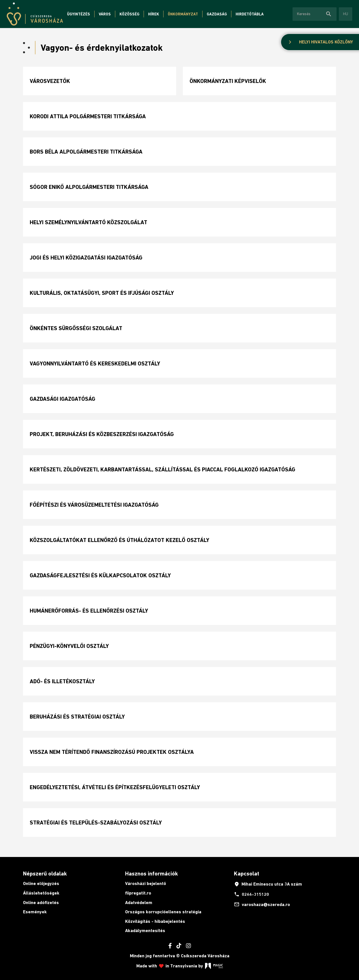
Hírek (154, 14)
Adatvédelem (139, 903)
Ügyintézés (79, 14)
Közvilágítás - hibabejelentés (155, 921)
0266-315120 (251, 894)
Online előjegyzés (41, 883)
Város (105, 14)
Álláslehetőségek (41, 893)
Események (35, 912)
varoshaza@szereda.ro (262, 904)
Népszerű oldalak (45, 874)
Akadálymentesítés (145, 931)
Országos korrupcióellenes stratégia (163, 912)
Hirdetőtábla (250, 14)
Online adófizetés (41, 903)
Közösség (129, 14)
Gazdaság (217, 14)
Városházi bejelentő (146, 883)
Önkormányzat (183, 14)
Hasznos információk (151, 874)
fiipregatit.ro (138, 893)
